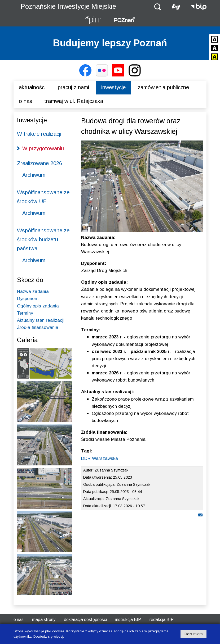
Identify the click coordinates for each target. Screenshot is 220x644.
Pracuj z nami (73, 87)
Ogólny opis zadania (38, 306)
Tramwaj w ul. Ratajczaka (74, 101)
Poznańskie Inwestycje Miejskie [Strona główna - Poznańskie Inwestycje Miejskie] (68, 6)
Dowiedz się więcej (48, 636)
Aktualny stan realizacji (41, 320)
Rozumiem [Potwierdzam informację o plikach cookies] (194, 634)
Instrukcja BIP (128, 620)
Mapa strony (44, 620)
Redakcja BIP (162, 620)
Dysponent (28, 299)
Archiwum (34, 175)
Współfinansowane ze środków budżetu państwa (43, 240)
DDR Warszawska (100, 458)
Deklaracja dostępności (85, 620)
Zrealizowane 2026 (39, 163)
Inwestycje (113, 87)
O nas (25, 101)
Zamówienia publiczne (163, 87)
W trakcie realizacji (39, 134)
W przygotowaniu (43, 148)
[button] (158, 6)
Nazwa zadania (33, 291)
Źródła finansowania (38, 327)
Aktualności (32, 87)
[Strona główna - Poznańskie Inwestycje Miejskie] (93, 20)
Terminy (25, 313)
